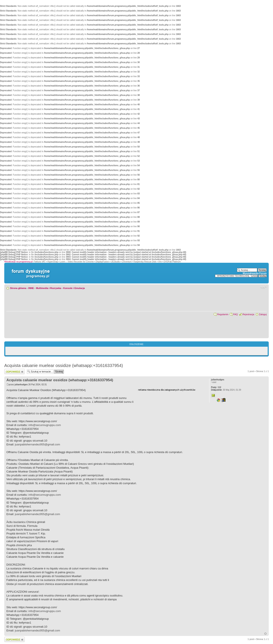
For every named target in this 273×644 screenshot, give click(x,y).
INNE (31, 288)
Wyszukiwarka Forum (255, 273)
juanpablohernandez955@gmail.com (38, 444)
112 (216, 387)
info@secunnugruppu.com (45, 425)
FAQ (235, 314)
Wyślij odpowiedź (15, 372)
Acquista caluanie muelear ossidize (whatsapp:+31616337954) (64, 365)
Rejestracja (248, 314)
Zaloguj (263, 314)
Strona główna (18, 288)
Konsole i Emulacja (74, 288)
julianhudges (21, 385)
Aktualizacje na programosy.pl (18, 262)
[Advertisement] (170, 418)
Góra (265, 634)
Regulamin (223, 314)
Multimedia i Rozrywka (49, 288)
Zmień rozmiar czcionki (264, 287)
